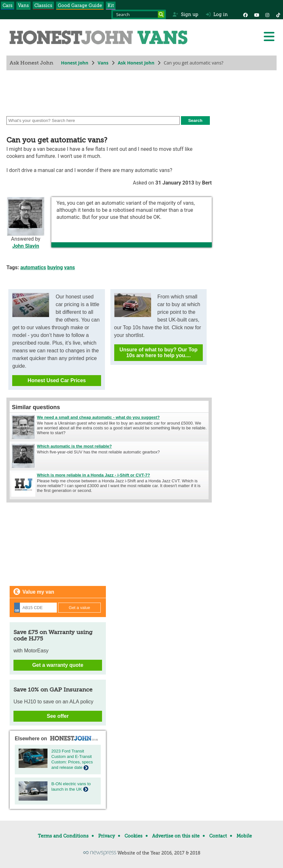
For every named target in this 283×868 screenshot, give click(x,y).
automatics (33, 267)
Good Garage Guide (80, 5)
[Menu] (269, 37)
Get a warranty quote (58, 665)
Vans (23, 5)
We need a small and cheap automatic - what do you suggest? (98, 417)
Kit (111, 5)
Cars (8, 5)
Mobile (244, 836)
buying (55, 267)
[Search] (161, 14)
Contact (218, 836)
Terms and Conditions (63, 836)
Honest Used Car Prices (57, 380)
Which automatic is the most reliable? (74, 446)
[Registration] (35, 608)
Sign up (185, 14)
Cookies (133, 836)
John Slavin (26, 246)
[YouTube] (256, 14)
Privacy (107, 836)
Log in (217, 14)
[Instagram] (267, 14)
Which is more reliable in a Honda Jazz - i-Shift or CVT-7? (94, 475)
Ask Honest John (136, 63)
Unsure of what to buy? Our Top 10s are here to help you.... (158, 352)
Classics (43, 5)
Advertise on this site (176, 836)
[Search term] (139, 14)
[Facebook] (245, 14)
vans (70, 267)
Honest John (75, 63)
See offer (58, 716)
